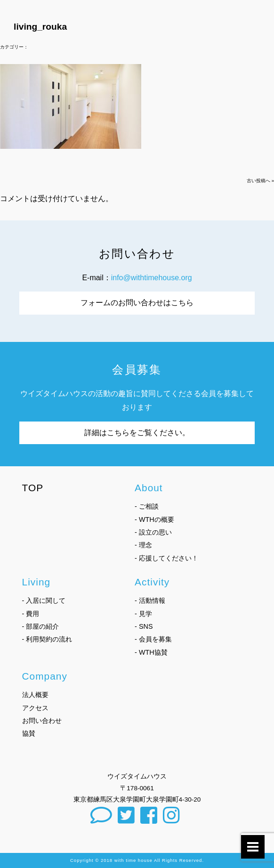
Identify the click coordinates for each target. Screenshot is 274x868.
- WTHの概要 (154, 519)
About (149, 488)
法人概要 (35, 695)
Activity (152, 582)
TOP (33, 488)
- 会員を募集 (153, 639)
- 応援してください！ (166, 558)
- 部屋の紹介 (41, 626)
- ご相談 (147, 506)
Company (45, 676)
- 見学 (143, 614)
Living (36, 582)
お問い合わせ (42, 721)
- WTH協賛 (151, 652)
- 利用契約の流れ (47, 639)
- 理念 (143, 545)
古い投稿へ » (260, 181)
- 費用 (31, 614)
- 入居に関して (44, 600)
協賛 (29, 733)
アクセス (35, 708)
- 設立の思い (153, 532)
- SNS (144, 626)
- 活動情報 (150, 600)
